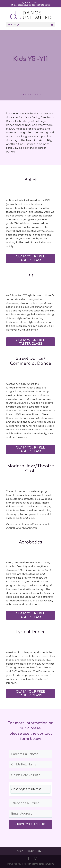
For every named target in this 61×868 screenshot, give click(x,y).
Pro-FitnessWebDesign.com (38, 864)
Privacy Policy (34, 851)
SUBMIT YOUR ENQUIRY (30, 824)
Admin (20, 851)
